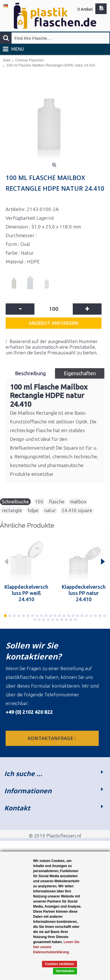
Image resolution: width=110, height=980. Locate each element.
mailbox (78, 502)
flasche (57, 502)
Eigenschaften (80, 373)
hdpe (33, 510)
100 (39, 502)
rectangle (12, 510)
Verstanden (65, 971)
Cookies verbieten (59, 964)
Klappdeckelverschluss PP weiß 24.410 (26, 593)
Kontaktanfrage (52, 738)
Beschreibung (30, 373)
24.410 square (77, 510)
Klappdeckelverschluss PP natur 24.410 (84, 593)
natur (50, 510)
